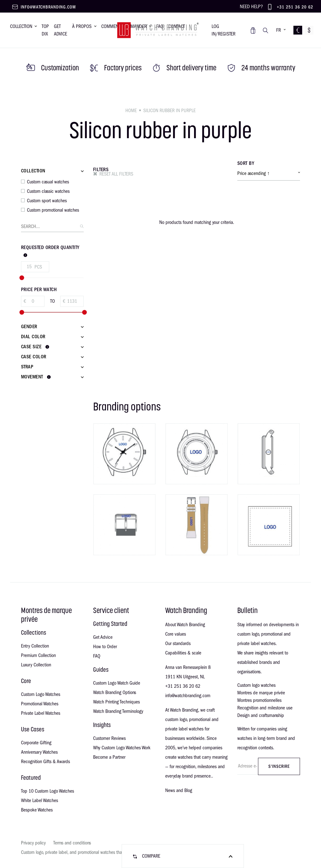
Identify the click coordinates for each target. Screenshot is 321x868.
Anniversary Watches (39, 752)
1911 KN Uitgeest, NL (185, 677)
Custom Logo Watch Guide (117, 683)
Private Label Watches (41, 713)
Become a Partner (109, 757)
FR (279, 30)
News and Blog (179, 790)
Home (131, 111)
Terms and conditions (72, 843)
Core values (176, 634)
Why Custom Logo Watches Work (122, 748)
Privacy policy (33, 843)
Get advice (61, 30)
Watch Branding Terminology (118, 711)
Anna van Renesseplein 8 (188, 667)
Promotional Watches (40, 704)
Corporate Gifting (36, 743)
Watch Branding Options (115, 692)
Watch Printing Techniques (116, 702)
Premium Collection (38, 655)
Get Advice (103, 637)
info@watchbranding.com (48, 7)
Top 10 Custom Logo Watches (47, 791)
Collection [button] (21, 26)
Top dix (45, 30)
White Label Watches (39, 800)
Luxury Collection (36, 665)
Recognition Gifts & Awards (45, 762)
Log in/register (224, 30)
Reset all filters (116, 174)
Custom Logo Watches (41, 694)
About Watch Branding (185, 625)
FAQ (97, 656)
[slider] (22, 278)
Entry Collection (35, 646)
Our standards (178, 643)
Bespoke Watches (37, 810)
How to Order (105, 647)
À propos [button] (82, 26)
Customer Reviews (109, 738)
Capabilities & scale (183, 653)
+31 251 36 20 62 (295, 7)
